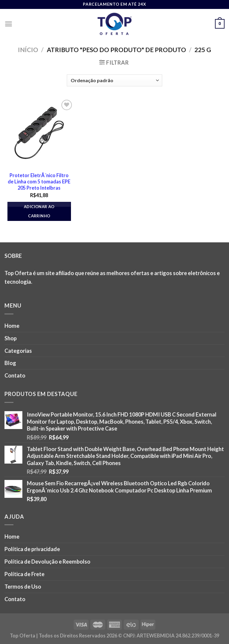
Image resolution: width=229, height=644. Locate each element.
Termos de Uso (23, 587)
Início (28, 50)
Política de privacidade (32, 549)
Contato (15, 375)
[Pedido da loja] (114, 80)
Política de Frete (24, 574)
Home (12, 326)
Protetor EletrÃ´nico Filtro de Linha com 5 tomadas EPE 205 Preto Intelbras (39, 181)
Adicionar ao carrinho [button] (39, 211)
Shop (11, 338)
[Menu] (8, 24)
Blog (10, 363)
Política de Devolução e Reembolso (47, 562)
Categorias (18, 351)
